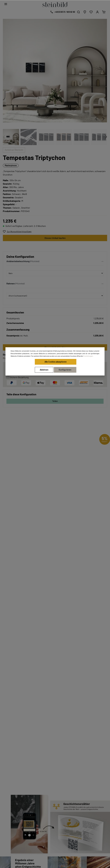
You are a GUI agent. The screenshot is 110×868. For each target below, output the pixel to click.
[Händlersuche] (85, 12)
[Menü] (6, 4)
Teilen (55, 401)
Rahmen (11, 283)
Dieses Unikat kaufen (55, 238)
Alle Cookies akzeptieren (56, 362)
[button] (55, 262)
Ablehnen (44, 370)
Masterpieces (11, 165)
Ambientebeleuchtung (18, 261)
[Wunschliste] (91, 12)
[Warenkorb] (104, 12)
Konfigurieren (65, 370)
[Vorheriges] (96, 119)
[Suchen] (78, 12)
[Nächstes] (103, 119)
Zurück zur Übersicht (14, 150)
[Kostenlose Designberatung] (62, 12)
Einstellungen (88, 356)
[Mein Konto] (97, 12)
